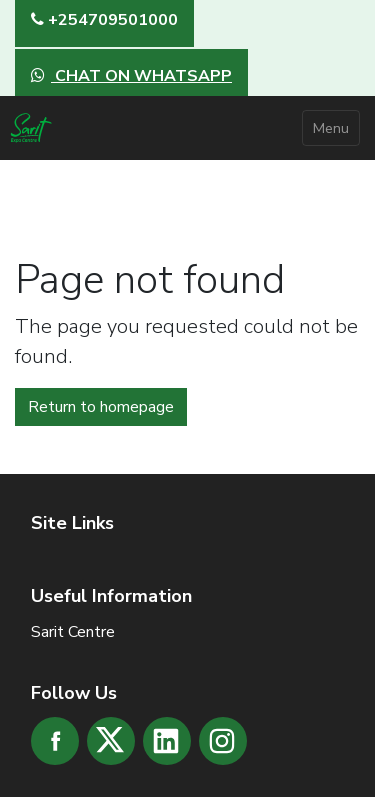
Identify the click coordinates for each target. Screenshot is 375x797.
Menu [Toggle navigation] (331, 128)
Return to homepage (101, 407)
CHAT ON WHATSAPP (131, 76)
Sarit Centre (73, 632)
